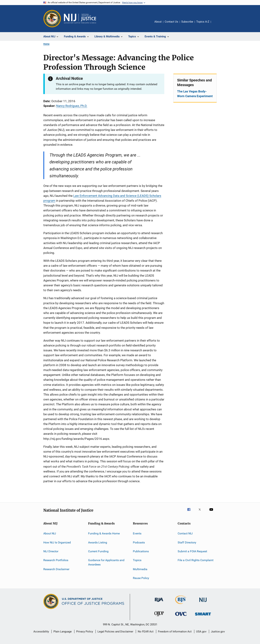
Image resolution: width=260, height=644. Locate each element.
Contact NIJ (185, 533)
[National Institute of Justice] (203, 603)
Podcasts (139, 542)
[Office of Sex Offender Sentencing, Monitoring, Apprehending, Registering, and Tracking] (203, 616)
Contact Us (171, 22)
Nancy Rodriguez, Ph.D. (72, 106)
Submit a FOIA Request (192, 551)
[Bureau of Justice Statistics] (181, 605)
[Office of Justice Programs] (52, 19)
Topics (137, 560)
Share (217, 24)
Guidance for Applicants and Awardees (106, 562)
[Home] (80, 19)
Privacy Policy (85, 632)
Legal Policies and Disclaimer (115, 632)
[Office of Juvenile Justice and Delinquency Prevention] (159, 617)
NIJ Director (51, 551)
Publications (141, 551)
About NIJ (50, 533)
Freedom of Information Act (175, 632)
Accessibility (41, 632)
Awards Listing (98, 542)
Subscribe (187, 22)
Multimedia (140, 569)
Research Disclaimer (56, 569)
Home (46, 44)
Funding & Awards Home (104, 533)
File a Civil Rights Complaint (196, 560)
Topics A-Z (203, 22)
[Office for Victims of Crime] (181, 616)
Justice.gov (218, 632)
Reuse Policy (141, 578)
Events (137, 533)
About (158, 22)
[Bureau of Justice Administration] (159, 602)
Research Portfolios (56, 560)
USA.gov (201, 632)
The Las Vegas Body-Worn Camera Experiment (195, 94)
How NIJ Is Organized (57, 542)
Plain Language (63, 632)
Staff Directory (187, 542)
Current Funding (98, 551)
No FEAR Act (146, 632)
